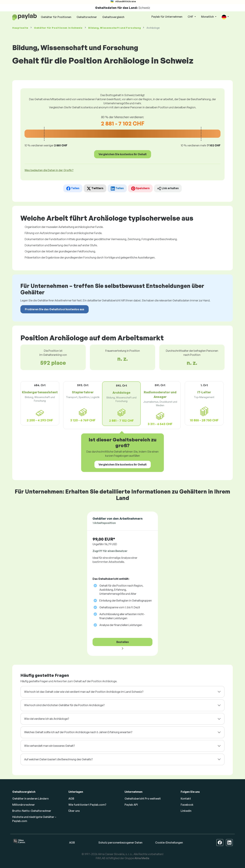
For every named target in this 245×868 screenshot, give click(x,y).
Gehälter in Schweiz (58, 28)
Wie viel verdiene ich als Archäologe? (47, 719)
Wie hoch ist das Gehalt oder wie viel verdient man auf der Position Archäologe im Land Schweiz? (84, 692)
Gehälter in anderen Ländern (30, 799)
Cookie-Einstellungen (169, 843)
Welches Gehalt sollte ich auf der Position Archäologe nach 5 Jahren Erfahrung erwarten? (78, 732)
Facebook (187, 805)
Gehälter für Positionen (56, 17)
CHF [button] (191, 17)
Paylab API (131, 805)
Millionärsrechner (24, 805)
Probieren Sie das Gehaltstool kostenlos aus (55, 309)
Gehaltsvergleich (113, 17)
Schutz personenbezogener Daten (120, 843)
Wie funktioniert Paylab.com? (87, 805)
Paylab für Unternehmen (167, 17)
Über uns (74, 811)
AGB (71, 799)
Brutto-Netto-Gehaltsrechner (32, 811)
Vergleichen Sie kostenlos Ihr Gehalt (123, 154)
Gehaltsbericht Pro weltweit (143, 799)
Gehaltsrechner (87, 17)
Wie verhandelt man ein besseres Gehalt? (49, 746)
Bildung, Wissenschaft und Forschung (115, 28)
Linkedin (186, 811)
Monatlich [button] (208, 17)
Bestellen (123, 642)
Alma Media (142, 858)
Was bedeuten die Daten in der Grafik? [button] (49, 170)
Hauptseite (20, 28)
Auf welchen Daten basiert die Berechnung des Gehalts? (58, 759)
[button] (225, 17)
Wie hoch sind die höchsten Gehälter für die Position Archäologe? (64, 705)
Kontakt (186, 799)
